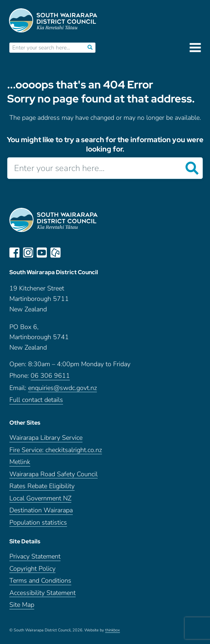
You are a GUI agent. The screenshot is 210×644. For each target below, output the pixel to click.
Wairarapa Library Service (46, 438)
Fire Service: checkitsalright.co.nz (56, 450)
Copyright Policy (32, 569)
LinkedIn (69, 253)
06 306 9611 (50, 376)
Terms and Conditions (40, 581)
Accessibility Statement (43, 593)
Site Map (22, 605)
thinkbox (113, 630)
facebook (14, 253)
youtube (42, 253)
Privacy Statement (35, 557)
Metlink (20, 462)
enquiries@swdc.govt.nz (62, 388)
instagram (28, 253)
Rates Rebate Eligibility (42, 486)
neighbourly (55, 253)
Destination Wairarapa (41, 510)
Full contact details (36, 400)
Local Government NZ (40, 498)
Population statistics (38, 523)
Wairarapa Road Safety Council (53, 474)
